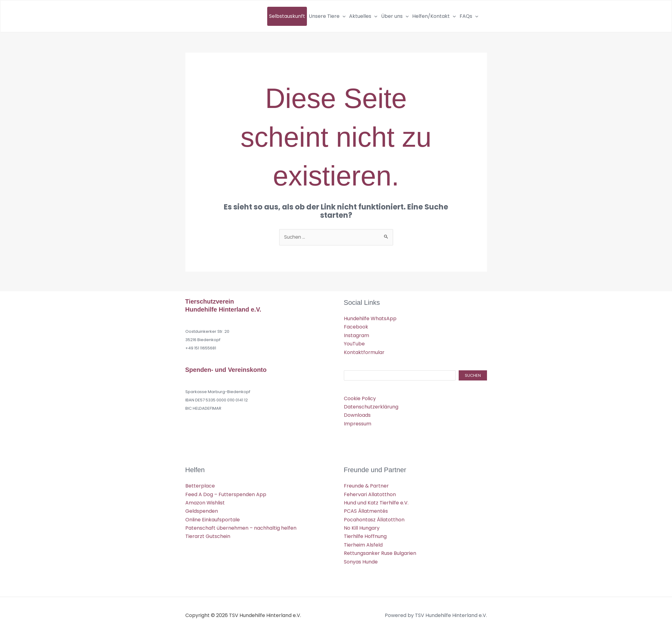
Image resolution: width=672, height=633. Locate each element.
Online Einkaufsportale (213, 519)
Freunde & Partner (366, 486)
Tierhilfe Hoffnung (365, 536)
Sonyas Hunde (361, 561)
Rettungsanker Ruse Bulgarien (380, 553)
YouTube (354, 344)
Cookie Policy (360, 398)
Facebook (356, 327)
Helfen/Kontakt (434, 16)
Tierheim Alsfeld (363, 544)
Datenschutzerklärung (371, 407)
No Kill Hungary (362, 527)
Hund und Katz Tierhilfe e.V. (376, 502)
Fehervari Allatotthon (370, 494)
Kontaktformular (364, 352)
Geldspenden (202, 511)
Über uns (395, 16)
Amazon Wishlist (205, 502)
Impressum (358, 423)
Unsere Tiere (327, 16)
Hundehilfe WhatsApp (370, 319)
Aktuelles (363, 16)
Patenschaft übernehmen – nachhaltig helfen (241, 527)
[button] (343, 16)
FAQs (469, 16)
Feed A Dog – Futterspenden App (226, 494)
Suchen (473, 375)
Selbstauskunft (287, 16)
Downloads (357, 415)
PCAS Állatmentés (366, 511)
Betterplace (200, 486)
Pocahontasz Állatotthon (374, 519)
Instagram (356, 335)
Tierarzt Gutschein (208, 536)
